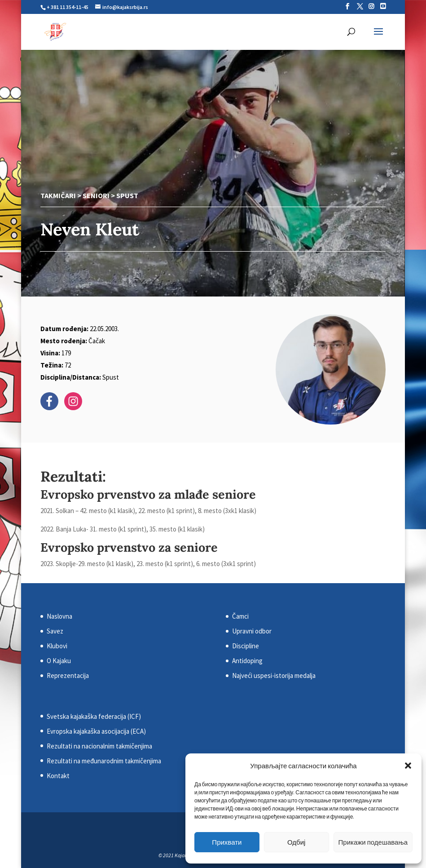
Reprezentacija (68, 675)
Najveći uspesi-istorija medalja (274, 675)
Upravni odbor (252, 631)
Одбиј (296, 842)
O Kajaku (59, 661)
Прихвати (227, 842)
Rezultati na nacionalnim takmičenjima (99, 746)
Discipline (246, 646)
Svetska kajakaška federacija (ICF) (94, 716)
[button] (408, 766)
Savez (55, 631)
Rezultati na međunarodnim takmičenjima (104, 761)
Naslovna (59, 616)
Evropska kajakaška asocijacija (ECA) (96, 731)
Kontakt (58, 776)
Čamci (240, 616)
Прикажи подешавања (373, 842)
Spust (127, 195)
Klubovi (57, 646)
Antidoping (247, 661)
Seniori (96, 195)
